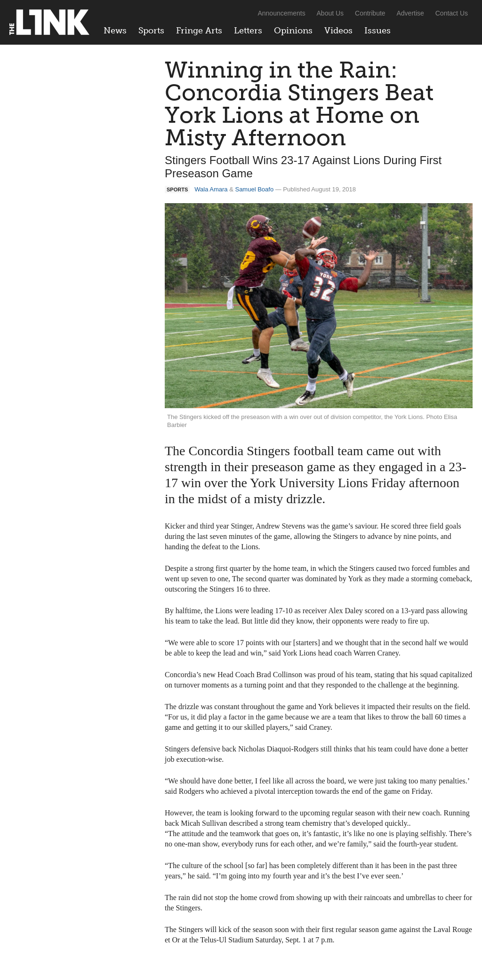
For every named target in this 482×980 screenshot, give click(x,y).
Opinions (293, 31)
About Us (330, 13)
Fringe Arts (199, 31)
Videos (338, 31)
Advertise (410, 13)
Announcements (281, 13)
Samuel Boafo (254, 189)
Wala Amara (211, 189)
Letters (248, 31)
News (115, 31)
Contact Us (452, 13)
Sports (151, 31)
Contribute (370, 13)
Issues (378, 31)
